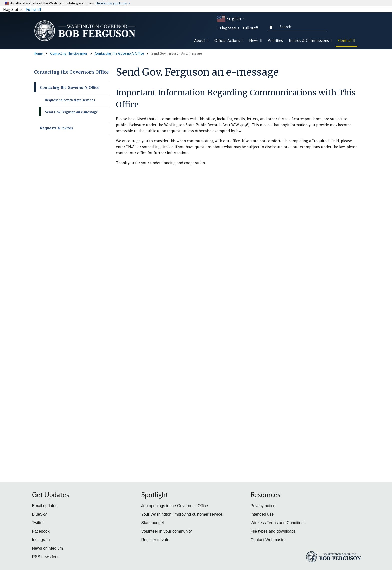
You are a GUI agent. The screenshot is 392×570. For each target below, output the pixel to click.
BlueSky (40, 514)
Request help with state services (70, 100)
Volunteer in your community (167, 531)
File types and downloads (273, 531)
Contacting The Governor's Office (119, 53)
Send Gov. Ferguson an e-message (71, 112)
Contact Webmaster (268, 540)
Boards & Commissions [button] (310, 40)
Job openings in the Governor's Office (175, 506)
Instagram (41, 540)
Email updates (45, 506)
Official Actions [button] (229, 40)
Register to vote (155, 540)
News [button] (255, 40)
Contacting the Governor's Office (71, 72)
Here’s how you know (112, 3)
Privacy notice (263, 506)
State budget (153, 523)
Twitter (38, 523)
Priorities (275, 40)
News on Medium (48, 548)
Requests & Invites (56, 128)
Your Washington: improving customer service (182, 514)
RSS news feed (46, 557)
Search (272, 27)
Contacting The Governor (69, 53)
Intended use (262, 514)
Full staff (34, 9)
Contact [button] (347, 40)
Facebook (41, 531)
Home (38, 53)
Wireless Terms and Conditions (278, 523)
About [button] (201, 40)
